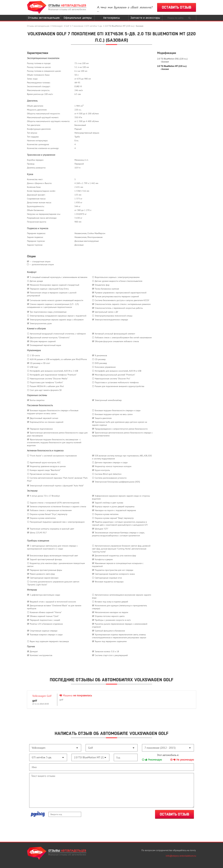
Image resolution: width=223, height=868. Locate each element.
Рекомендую (152, 760)
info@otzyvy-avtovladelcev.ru (181, 856)
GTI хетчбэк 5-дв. (94, 26)
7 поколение (78, 26)
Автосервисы (111, 18)
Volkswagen (57, 26)
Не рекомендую (182, 760)
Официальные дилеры (78, 18)
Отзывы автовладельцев (44, 18)
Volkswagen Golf (42, 696)
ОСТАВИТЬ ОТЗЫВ (177, 7)
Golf (67, 26)
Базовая (165, 62)
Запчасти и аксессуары (145, 18)
